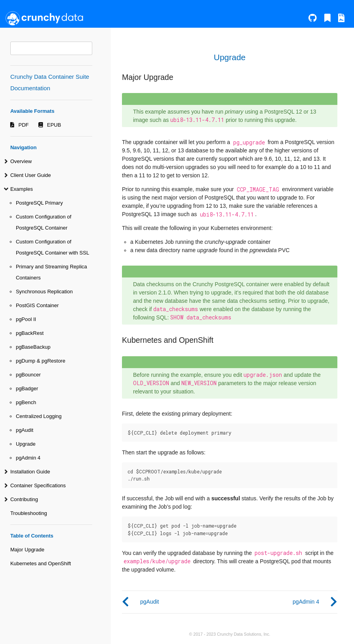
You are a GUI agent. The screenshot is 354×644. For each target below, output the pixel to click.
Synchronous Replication (44, 292)
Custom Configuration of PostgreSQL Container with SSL (52, 247)
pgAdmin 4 (28, 458)
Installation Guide (30, 472)
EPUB (54, 125)
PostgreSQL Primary (39, 203)
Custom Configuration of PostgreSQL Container (44, 222)
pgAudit (25, 430)
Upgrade (26, 444)
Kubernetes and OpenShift (41, 563)
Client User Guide (31, 175)
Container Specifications (38, 485)
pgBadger (27, 388)
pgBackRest (30, 333)
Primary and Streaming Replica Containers (51, 272)
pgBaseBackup (33, 347)
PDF (24, 125)
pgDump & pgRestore (41, 361)
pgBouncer (28, 375)
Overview (21, 161)
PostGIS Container (37, 305)
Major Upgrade (27, 550)
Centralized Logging (39, 416)
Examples (22, 189)
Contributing (24, 499)
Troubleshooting (29, 513)
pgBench (26, 402)
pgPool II (26, 319)
